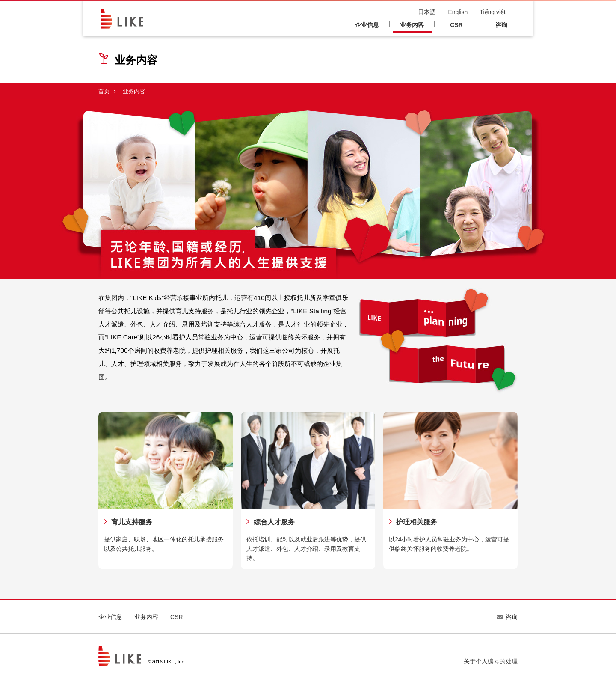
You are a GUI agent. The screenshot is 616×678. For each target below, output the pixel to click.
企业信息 (367, 25)
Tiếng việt (493, 12)
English (458, 12)
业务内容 (412, 25)
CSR (456, 25)
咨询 (501, 25)
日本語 (427, 12)
